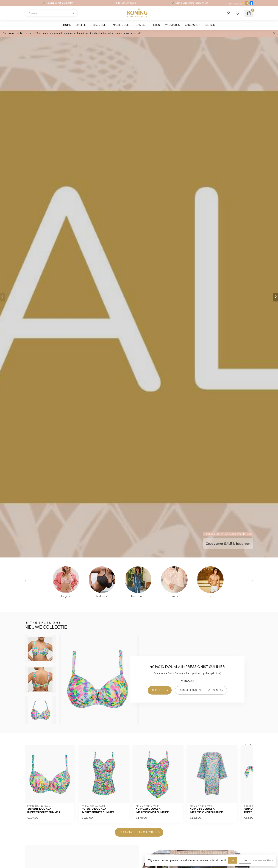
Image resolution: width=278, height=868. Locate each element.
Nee (245, 860)
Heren (156, 25)
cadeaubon (193, 25)
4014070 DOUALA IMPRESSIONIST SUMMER (98, 810)
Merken (210, 25)
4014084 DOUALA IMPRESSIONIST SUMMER (206, 810)
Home (67, 25)
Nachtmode (121, 25)
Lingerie (81, 25)
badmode (100, 25)
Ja (233, 860)
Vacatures (172, 25)
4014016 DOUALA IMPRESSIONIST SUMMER (44, 810)
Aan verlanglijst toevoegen (201, 690)
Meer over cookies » (263, 860)
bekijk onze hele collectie (140, 832)
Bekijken (160, 690)
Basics (140, 25)
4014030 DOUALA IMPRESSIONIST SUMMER (152, 810)
